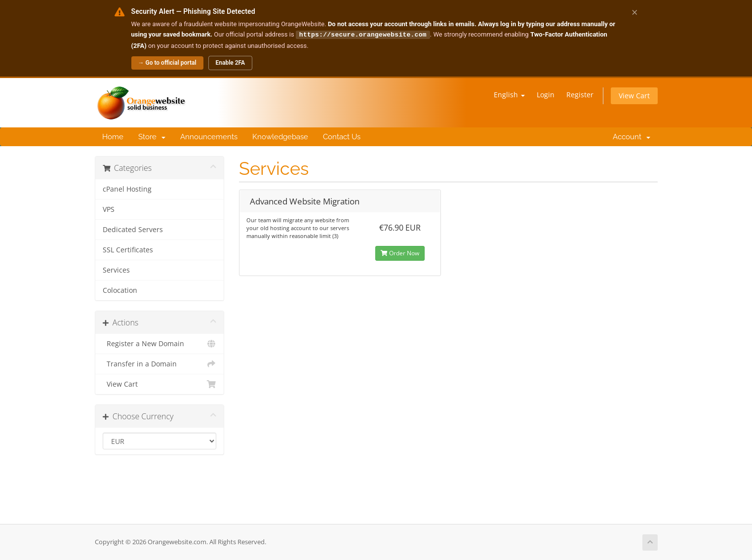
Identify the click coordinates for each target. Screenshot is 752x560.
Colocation (120, 290)
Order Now (400, 253)
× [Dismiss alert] (635, 12)
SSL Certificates (128, 249)
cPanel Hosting (127, 189)
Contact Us (342, 136)
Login (546, 94)
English (509, 94)
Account (630, 136)
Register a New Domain (160, 343)
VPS (109, 209)
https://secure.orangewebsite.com (363, 34)
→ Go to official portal (167, 62)
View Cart (634, 95)
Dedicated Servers (133, 229)
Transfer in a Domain (160, 363)
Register (580, 94)
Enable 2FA (231, 62)
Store (152, 136)
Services (116, 270)
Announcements (209, 136)
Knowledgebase (280, 136)
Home (113, 136)
